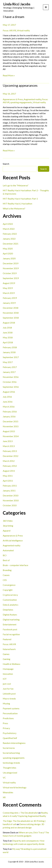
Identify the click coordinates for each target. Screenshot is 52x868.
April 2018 (8, 342)
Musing (6, 703)
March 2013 (9, 446)
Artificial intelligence (13, 540)
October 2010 (10, 505)
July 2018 (7, 328)
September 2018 (11, 318)
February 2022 (10, 234)
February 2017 (10, 367)
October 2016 (10, 382)
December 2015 (11, 421)
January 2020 (9, 258)
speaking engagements (14, 758)
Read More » (9, 75)
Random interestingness (14, 743)
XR (4, 797)
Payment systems (11, 708)
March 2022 (9, 229)
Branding (7, 570)
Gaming (7, 659)
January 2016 (9, 416)
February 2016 (10, 412)
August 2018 (9, 323)
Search (6, 164)
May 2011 (8, 476)
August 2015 (9, 431)
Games (6, 654)
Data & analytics (11, 605)
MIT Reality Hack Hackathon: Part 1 (20, 199)
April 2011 (8, 481)
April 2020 (8, 253)
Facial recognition (11, 634)
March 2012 (9, 461)
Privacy (6, 728)
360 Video (8, 521)
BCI (5, 555)
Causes (6, 575)
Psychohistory (10, 733)
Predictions (8, 718)
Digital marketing (11, 619)
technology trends (11, 763)
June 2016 (8, 402)
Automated (8, 550)
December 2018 (11, 308)
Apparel (7, 531)
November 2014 (11, 436)
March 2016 (9, 407)
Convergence (9, 585)
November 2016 (11, 377)
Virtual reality (9, 782)
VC (4, 778)
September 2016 (11, 387)
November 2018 (11, 313)
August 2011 (9, 471)
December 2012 (11, 456)
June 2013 (8, 441)
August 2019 (9, 283)
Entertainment (10, 624)
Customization (10, 600)
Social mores (9, 748)
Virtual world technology (15, 787)
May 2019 (8, 288)
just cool (7, 684)
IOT (5, 679)
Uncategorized (10, 773)
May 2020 (8, 249)
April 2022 (8, 224)
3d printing (8, 526)
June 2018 (8, 332)
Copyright (8, 590)
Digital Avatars (10, 615)
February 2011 (10, 486)
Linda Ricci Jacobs (17, 4)
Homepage (8, 669)
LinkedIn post (9, 694)
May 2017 (8, 362)
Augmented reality (12, 545)
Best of (6, 560)
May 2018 (8, 337)
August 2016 (9, 392)
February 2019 (10, 298)
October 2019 (10, 273)
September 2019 (11, 278)
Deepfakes (8, 610)
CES (5, 580)
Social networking (11, 753)
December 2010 (11, 495)
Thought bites (9, 768)
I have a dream (14, 17)
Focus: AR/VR (9, 644)
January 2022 (9, 239)
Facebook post (10, 629)
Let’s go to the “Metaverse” (16, 185)
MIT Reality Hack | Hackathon (17, 204)
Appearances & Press (13, 536)
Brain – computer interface (15, 565)
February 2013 (10, 451)
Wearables (8, 792)
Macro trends (9, 699)
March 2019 (9, 293)
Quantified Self (10, 738)
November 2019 (11, 268)
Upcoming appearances (20, 85)
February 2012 (10, 466)
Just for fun (8, 689)
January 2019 (9, 303)
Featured (7, 639)
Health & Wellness (12, 664)
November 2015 (11, 426)
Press (5, 723)
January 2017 (9, 372)
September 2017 (11, 357)
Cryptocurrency (10, 595)
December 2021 (11, 244)
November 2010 (11, 500)
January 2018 (9, 352)
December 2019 (11, 263)
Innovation (8, 674)
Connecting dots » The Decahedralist (20, 813)
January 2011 (9, 491)
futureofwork (9, 649)
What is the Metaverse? (14, 208)
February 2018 (10, 347)
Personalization (10, 713)
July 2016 (7, 397)
